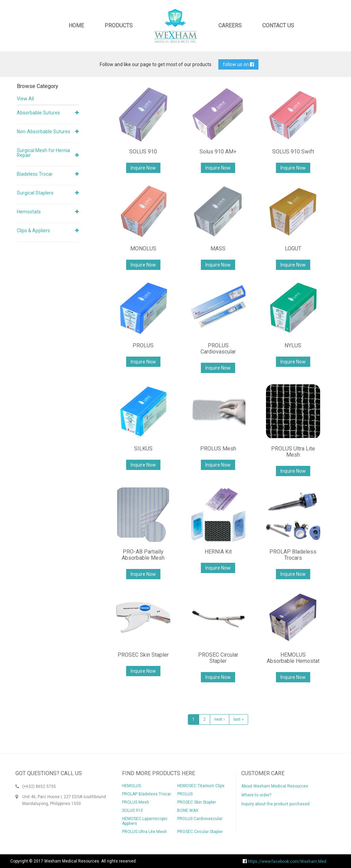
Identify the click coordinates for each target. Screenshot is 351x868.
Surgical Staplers (35, 193)
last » (239, 719)
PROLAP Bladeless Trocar (147, 794)
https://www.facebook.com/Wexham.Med (285, 861)
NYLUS (293, 345)
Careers (230, 26)
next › (220, 719)
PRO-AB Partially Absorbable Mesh (143, 555)
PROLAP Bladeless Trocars (293, 555)
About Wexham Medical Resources (275, 786)
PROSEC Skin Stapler (143, 655)
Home (76, 26)
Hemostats (29, 212)
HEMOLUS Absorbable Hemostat (293, 658)
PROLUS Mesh (218, 449)
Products (119, 26)
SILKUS (143, 449)
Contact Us (278, 26)
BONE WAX (188, 810)
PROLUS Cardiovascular (218, 349)
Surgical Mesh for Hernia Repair (43, 153)
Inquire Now (143, 168)
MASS (218, 249)
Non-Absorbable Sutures (44, 132)
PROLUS (143, 345)
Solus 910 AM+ (218, 152)
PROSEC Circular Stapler (218, 658)
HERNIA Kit (218, 552)
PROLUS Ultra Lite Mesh (293, 452)
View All (25, 99)
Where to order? (256, 795)
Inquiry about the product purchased (275, 804)
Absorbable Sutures (38, 113)
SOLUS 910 (143, 152)
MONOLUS (143, 249)
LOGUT (293, 249)
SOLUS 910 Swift (293, 152)
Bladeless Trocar (35, 174)
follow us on (238, 64)
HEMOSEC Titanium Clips (201, 786)
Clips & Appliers (33, 231)
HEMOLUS (131, 786)
